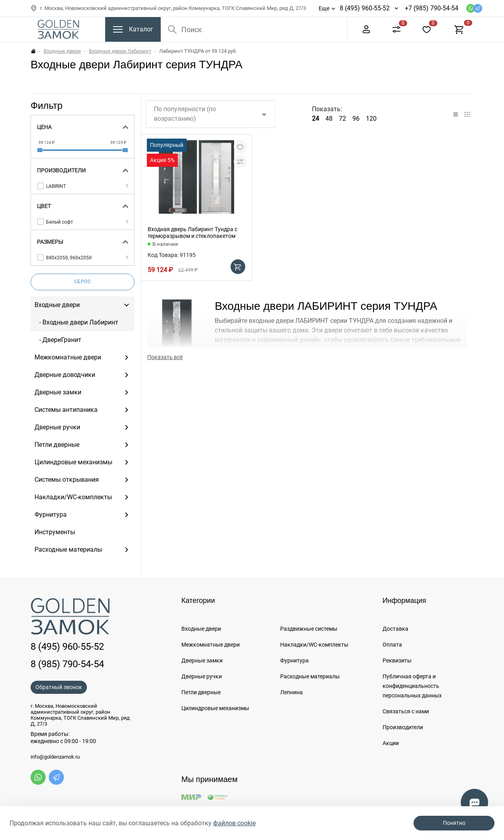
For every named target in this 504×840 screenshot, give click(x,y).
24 (315, 119)
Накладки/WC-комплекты (314, 645)
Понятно (454, 823)
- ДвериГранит (58, 340)
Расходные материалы (310, 676)
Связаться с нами (406, 711)
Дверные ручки (202, 676)
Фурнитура (294, 660)
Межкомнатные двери (211, 645)
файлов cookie (234, 823)
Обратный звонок (59, 687)
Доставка (395, 629)
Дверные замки (202, 660)
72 (342, 119)
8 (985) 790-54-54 (67, 664)
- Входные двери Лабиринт (76, 322)
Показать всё (165, 357)
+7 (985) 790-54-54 (432, 8)
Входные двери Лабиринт (120, 51)
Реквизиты (397, 660)
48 (329, 119)
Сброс (83, 282)
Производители (403, 727)
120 (371, 119)
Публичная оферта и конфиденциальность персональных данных (412, 686)
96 (356, 119)
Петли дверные (201, 692)
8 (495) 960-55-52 (365, 8)
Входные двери (62, 51)
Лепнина (291, 692)
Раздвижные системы (309, 629)
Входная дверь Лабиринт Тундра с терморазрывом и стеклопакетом (192, 233)
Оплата (392, 645)
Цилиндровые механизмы (215, 708)
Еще (324, 8)
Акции (391, 743)
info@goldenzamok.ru (55, 757)
